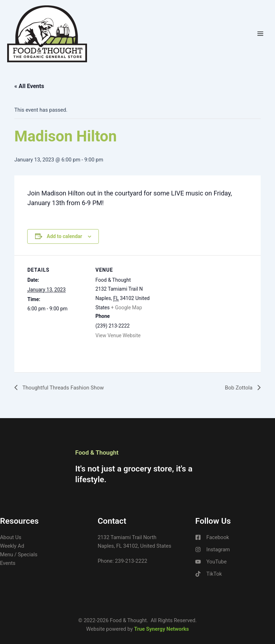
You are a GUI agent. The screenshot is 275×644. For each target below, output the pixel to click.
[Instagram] (213, 549)
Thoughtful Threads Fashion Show (65, 388)
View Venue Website (118, 335)
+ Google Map (127, 308)
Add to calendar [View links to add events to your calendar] (64, 236)
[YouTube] (211, 562)
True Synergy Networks (161, 629)
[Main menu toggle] (260, 34)
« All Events (29, 86)
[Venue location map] (201, 305)
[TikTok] (208, 574)
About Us (11, 537)
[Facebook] (212, 537)
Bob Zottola (238, 388)
